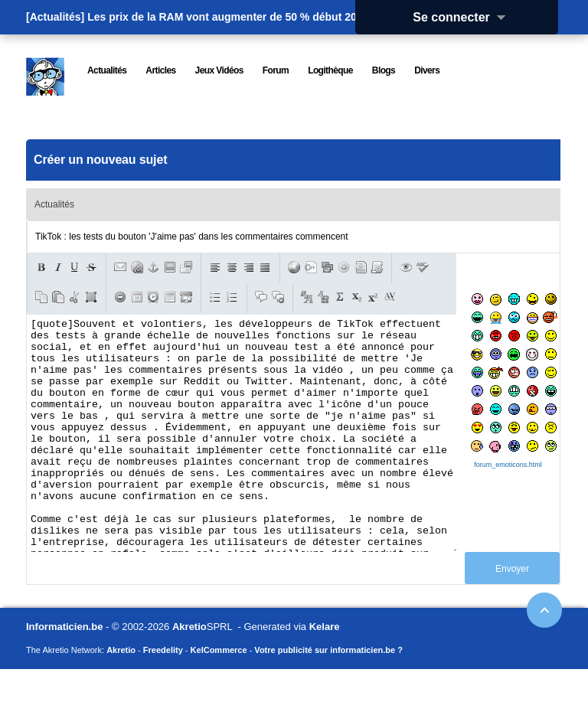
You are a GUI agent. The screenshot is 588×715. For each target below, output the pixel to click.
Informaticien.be (64, 673)
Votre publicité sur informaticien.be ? (328, 696)
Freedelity (163, 696)
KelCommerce (219, 696)
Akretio (189, 673)
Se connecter (464, 17)
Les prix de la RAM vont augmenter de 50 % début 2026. (229, 17)
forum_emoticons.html (508, 465)
